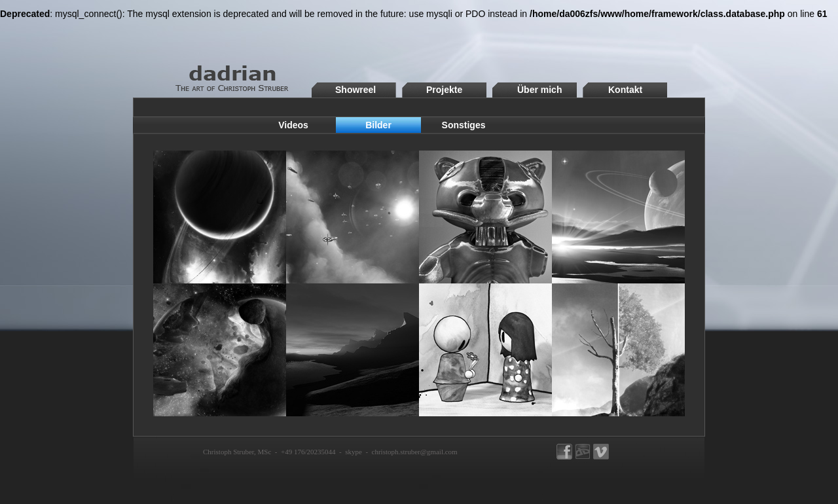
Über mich (539, 90)
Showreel (355, 90)
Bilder (378, 125)
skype (354, 452)
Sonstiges (464, 125)
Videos (293, 125)
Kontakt (625, 90)
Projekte (444, 90)
